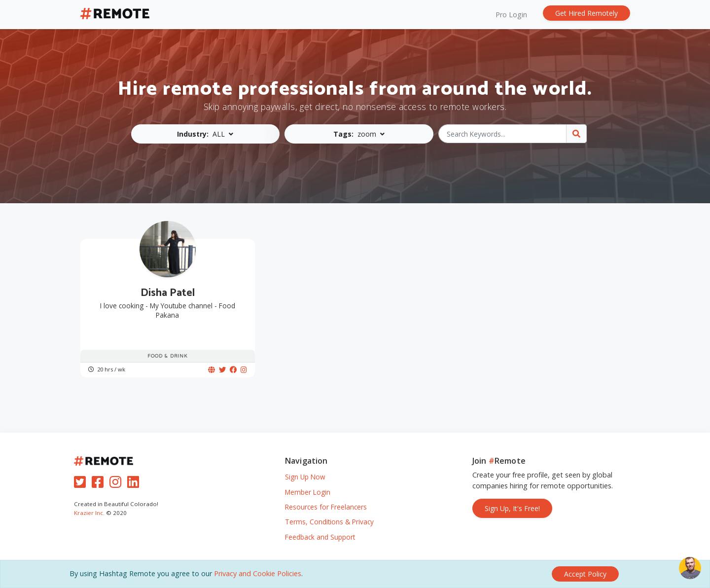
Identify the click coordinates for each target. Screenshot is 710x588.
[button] (206, 134)
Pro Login (511, 15)
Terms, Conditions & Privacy (329, 522)
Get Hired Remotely (586, 13)
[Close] (585, 574)
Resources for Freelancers (326, 507)
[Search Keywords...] (503, 134)
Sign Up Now (305, 477)
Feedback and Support (320, 537)
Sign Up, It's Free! (512, 508)
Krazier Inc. (89, 513)
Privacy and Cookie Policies (258, 573)
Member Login (308, 492)
